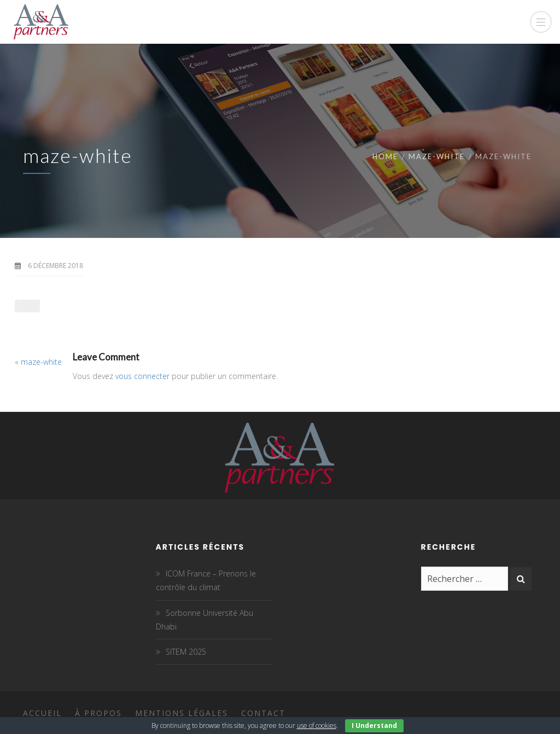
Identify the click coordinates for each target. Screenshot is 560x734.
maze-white (437, 156)
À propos (98, 713)
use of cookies (317, 726)
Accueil (42, 713)
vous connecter (142, 376)
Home (385, 156)
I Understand (374, 726)
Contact (263, 713)
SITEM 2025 (186, 652)
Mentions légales (182, 713)
